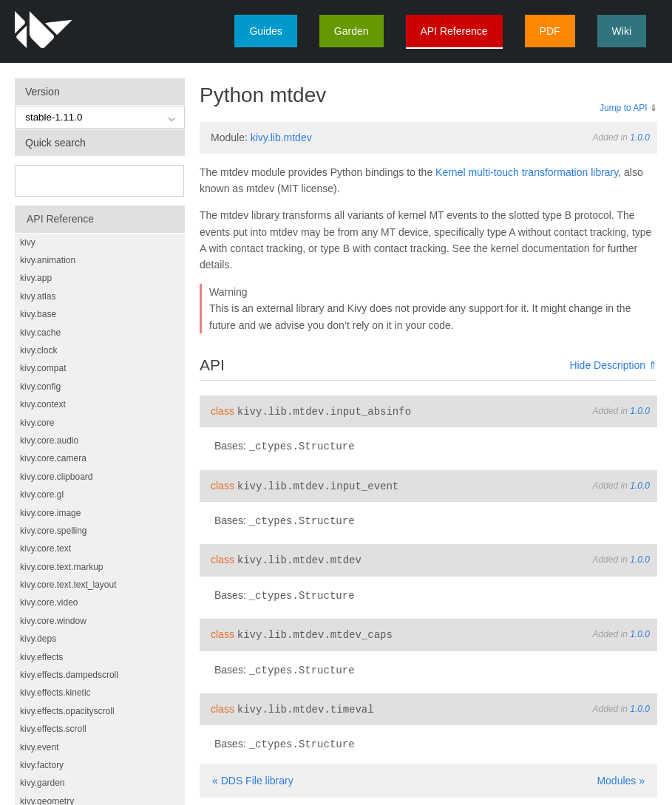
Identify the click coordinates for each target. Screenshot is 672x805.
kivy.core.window (53, 621)
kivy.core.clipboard (56, 477)
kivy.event (39, 747)
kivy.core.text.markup (61, 567)
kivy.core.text (45, 548)
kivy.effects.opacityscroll (67, 711)
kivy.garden (42, 783)
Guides (265, 31)
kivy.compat (43, 368)
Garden (352, 31)
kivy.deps (38, 639)
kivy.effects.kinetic (55, 693)
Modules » (621, 773)
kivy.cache (40, 333)
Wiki (622, 31)
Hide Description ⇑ (613, 365)
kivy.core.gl (42, 495)
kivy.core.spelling (53, 531)
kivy (28, 242)
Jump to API (624, 108)
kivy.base (38, 314)
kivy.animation (48, 260)
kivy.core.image (50, 513)
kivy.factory (42, 765)
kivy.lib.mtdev (281, 137)
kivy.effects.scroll (53, 729)
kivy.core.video (49, 602)
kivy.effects (41, 657)
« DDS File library (253, 773)
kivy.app (36, 278)
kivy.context (43, 404)
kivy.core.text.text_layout (68, 585)
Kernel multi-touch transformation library (527, 172)
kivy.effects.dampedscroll (69, 675)
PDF (550, 31)
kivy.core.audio (49, 441)
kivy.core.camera (53, 458)
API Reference (454, 31)
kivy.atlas (38, 296)
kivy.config (40, 387)
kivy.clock (38, 350)
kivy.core (37, 423)
